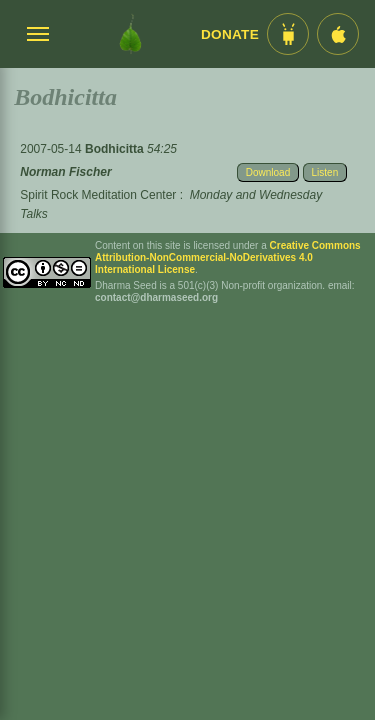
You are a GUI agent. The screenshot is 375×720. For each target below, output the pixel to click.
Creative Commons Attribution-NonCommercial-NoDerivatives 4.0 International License (228, 257)
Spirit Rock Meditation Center (98, 195)
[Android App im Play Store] (288, 34)
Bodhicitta (116, 149)
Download (268, 172)
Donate (230, 34)
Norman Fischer (65, 172)
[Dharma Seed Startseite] (130, 34)
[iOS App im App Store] (338, 34)
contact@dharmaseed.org (156, 297)
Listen (325, 172)
